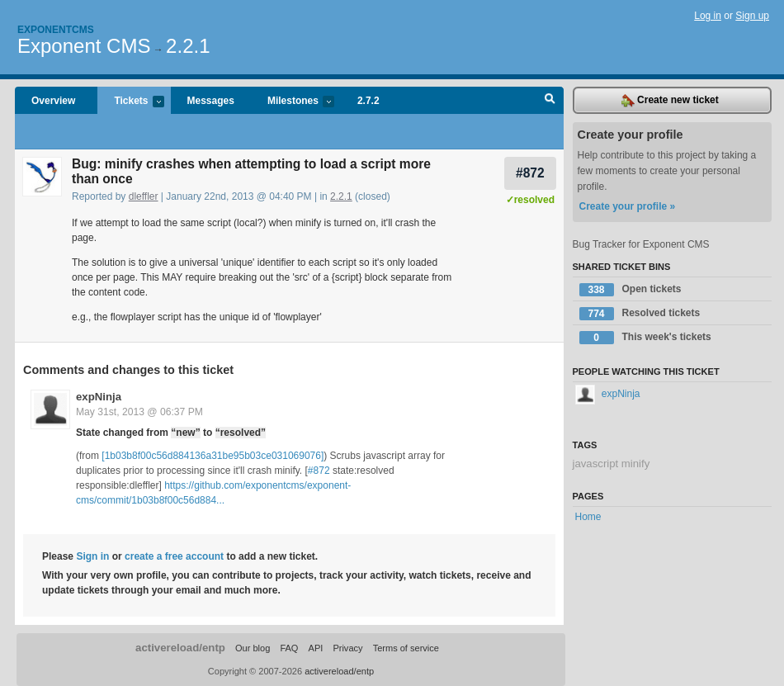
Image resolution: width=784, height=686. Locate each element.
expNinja (99, 397)
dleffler (144, 196)
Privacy (347, 648)
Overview (53, 101)
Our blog (253, 648)
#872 (530, 173)
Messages (211, 101)
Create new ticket (670, 101)
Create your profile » (628, 206)
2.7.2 (368, 101)
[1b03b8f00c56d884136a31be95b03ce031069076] (213, 456)
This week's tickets (645, 338)
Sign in (92, 556)
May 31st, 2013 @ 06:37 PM (139, 412)
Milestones (293, 102)
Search (550, 101)
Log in (708, 16)
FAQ (289, 648)
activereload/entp (180, 648)
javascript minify (612, 464)
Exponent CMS (84, 46)
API (316, 648)
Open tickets (631, 290)
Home (588, 517)
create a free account (174, 556)
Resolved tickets (640, 314)
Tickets (130, 102)
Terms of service (406, 648)
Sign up (752, 16)
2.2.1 (188, 46)
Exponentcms (56, 30)
